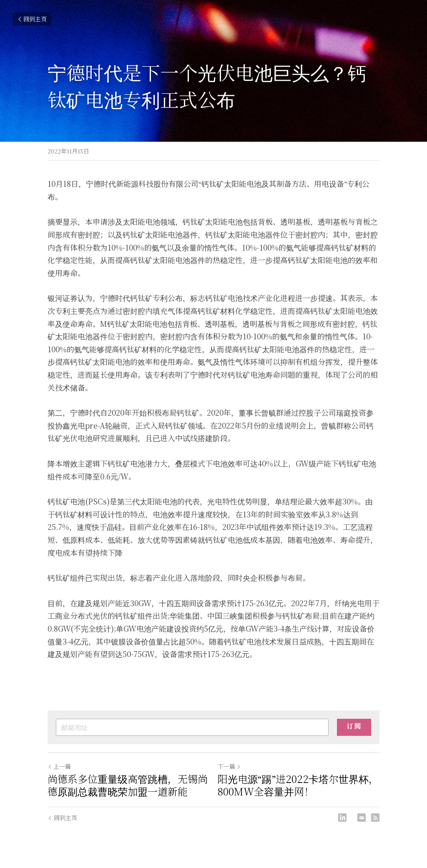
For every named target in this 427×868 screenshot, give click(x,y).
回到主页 (32, 19)
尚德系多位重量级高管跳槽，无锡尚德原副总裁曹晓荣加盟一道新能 (128, 785)
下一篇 (229, 766)
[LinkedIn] (342, 818)
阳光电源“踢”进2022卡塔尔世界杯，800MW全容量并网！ (298, 785)
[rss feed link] (375, 818)
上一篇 (59, 766)
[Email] (362, 818)
